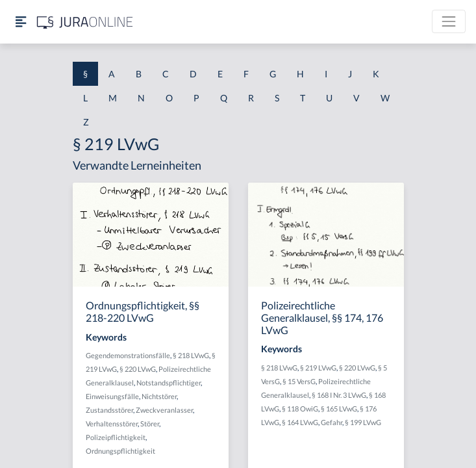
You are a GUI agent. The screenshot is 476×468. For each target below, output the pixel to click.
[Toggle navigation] (449, 21)
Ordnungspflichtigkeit (120, 451)
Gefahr (332, 422)
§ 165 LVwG (339, 409)
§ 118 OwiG (300, 409)
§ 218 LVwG (191, 355)
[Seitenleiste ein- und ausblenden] (21, 22)
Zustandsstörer (109, 410)
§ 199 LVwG (363, 422)
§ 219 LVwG (318, 368)
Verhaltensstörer (112, 423)
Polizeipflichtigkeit (116, 437)
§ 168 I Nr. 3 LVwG (339, 395)
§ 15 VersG (299, 381)
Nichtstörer (159, 396)
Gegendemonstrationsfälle (128, 355)
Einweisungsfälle (112, 396)
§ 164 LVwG (300, 422)
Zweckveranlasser (164, 410)
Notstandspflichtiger (169, 383)
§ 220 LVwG (138, 369)
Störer (150, 423)
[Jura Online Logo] (85, 22)
